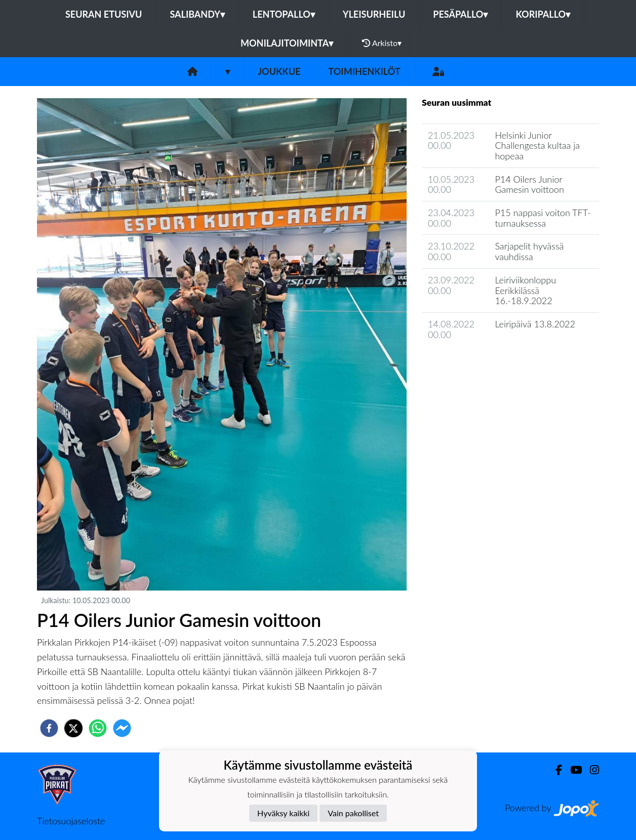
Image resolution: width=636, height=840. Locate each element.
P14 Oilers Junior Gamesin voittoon (529, 184)
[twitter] (73, 728)
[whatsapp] (98, 728)
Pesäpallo (460, 14)
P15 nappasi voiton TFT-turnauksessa (543, 218)
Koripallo (543, 14)
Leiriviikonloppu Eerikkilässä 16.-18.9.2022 (525, 290)
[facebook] (49, 728)
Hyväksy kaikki (283, 813)
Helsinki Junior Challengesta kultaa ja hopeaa (537, 145)
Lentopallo (284, 14)
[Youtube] (572, 770)
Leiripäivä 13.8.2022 (535, 324)
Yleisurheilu (374, 14)
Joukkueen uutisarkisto (473, 363)
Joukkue (279, 71)
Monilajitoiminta (287, 43)
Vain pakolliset (353, 813)
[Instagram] (590, 770)
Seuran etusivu (104, 14)
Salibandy (197, 14)
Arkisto (382, 43)
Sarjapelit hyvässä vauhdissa (529, 251)
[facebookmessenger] (122, 728)
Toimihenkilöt (364, 71)
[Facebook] (555, 770)
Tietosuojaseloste (71, 821)
